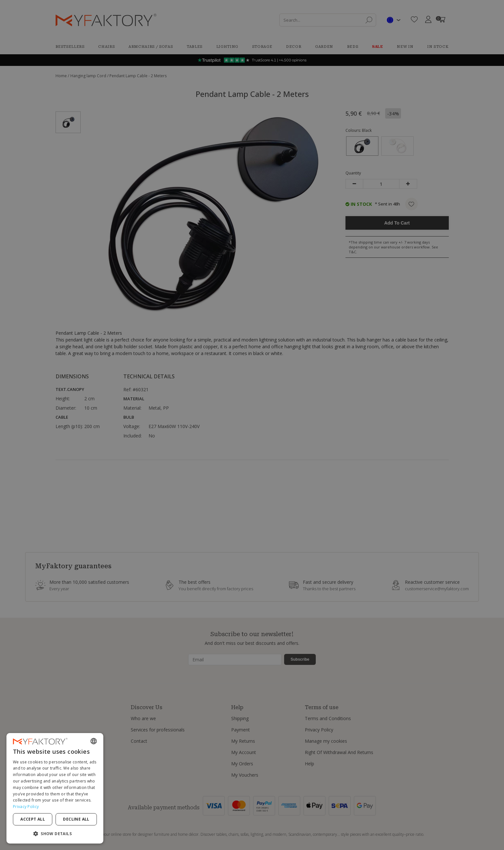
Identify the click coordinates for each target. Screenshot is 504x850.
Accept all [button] (33, 819)
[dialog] (55, 788)
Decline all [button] (76, 819)
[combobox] (94, 741)
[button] (55, 833)
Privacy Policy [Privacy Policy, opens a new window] (26, 807)
